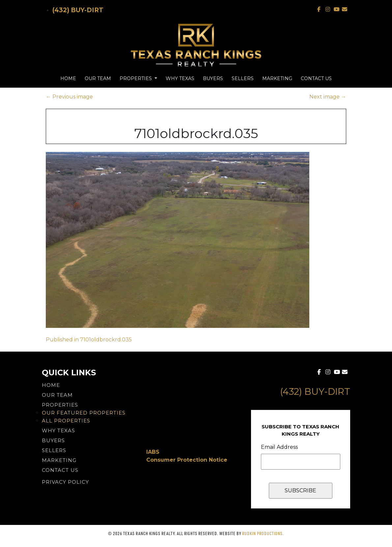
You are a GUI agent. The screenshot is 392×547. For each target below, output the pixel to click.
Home (68, 78)
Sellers (243, 78)
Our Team (98, 78)
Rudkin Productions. (263, 533)
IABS (153, 452)
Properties (136, 78)
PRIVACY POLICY (65, 482)
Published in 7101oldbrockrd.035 (89, 340)
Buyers (213, 78)
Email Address (279, 447)
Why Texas (180, 78)
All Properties (66, 421)
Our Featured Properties (84, 413)
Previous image (69, 97)
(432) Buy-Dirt (78, 10)
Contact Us (316, 78)
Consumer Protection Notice (187, 460)
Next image (328, 97)
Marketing (277, 78)
